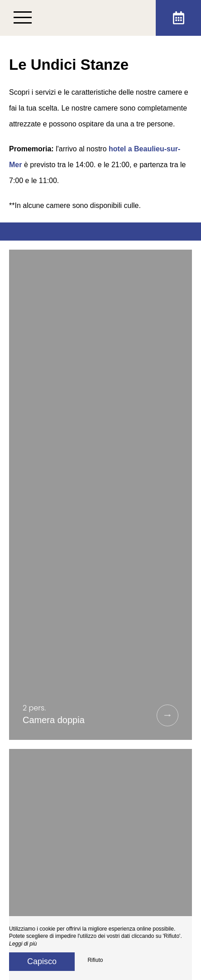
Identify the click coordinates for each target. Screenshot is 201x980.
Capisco (42, 961)
